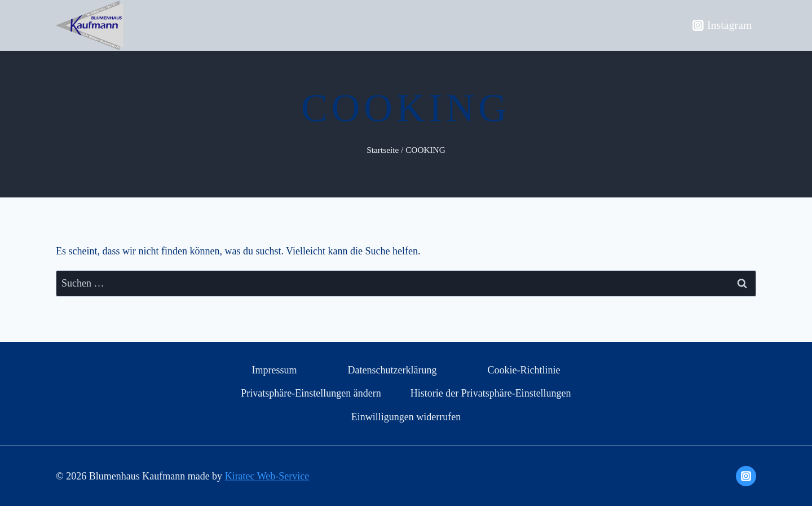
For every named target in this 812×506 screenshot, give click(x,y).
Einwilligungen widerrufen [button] (406, 417)
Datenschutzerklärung (392, 370)
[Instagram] (746, 476)
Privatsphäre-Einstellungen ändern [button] (311, 393)
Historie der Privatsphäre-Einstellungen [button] (491, 393)
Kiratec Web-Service (267, 476)
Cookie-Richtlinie (524, 370)
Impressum (274, 370)
